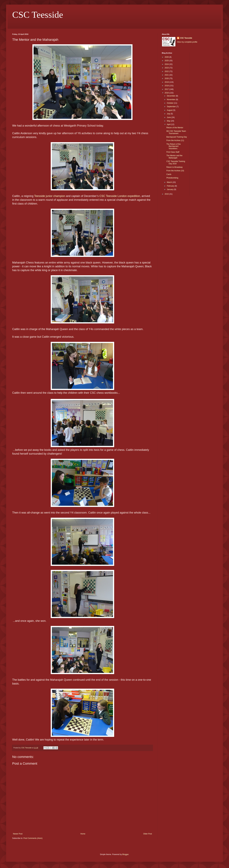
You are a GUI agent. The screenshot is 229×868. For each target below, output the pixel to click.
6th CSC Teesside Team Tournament (176, 132)
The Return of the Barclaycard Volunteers (174, 146)
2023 (167, 68)
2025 (167, 61)
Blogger (125, 854)
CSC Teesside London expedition (120, 196)
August (170, 110)
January (170, 189)
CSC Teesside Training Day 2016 (176, 162)
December (171, 96)
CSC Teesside (38, 15)
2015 (167, 194)
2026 (167, 57)
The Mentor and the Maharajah (174, 157)
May (169, 121)
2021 (167, 75)
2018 (167, 86)
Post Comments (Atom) (33, 838)
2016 (167, 93)
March (170, 182)
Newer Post (18, 834)
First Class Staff (173, 152)
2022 (167, 71)
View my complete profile (187, 42)
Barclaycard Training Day (177, 137)
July (169, 114)
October (170, 103)
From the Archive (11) (175, 140)
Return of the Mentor (175, 128)
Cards (169, 174)
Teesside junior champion (50, 196)
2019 (167, 82)
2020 (167, 78)
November (171, 100)
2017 (167, 89)
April (169, 124)
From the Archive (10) (175, 171)
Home (83, 834)
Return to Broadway (174, 167)
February (171, 186)
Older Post (148, 834)
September (172, 107)
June (169, 117)
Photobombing (172, 178)
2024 (167, 64)
